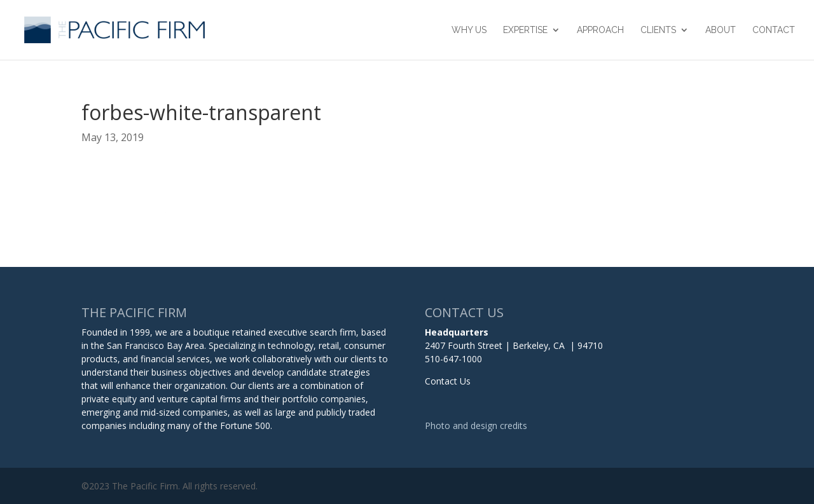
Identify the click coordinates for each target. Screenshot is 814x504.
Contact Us (448, 381)
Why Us (469, 30)
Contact (774, 30)
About (721, 30)
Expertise (525, 30)
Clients (658, 30)
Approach (600, 30)
